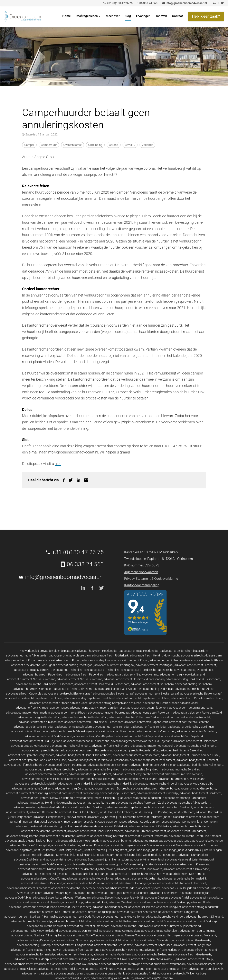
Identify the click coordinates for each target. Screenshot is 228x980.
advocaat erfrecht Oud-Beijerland (182, 736)
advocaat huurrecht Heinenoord (70, 746)
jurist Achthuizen (94, 850)
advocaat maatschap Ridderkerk (141, 798)
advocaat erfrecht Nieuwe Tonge (123, 950)
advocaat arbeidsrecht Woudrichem (75, 964)
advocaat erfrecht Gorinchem (73, 689)
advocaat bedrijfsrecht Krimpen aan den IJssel (190, 755)
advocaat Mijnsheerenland (147, 859)
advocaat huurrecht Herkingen (165, 917)
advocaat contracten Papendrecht (146, 722)
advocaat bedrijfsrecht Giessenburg (97, 798)
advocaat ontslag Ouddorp (34, 945)
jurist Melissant (125, 855)
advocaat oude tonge (178, 841)
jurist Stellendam (104, 855)
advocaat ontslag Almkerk (171, 969)
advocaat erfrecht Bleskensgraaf (201, 694)
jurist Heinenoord (203, 859)
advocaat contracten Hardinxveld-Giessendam (94, 722)
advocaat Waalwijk (121, 902)
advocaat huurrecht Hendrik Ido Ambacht (195, 836)
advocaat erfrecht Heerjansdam (170, 660)
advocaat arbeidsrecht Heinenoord (195, 741)
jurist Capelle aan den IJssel (109, 822)
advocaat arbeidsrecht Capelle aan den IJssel (34, 698)
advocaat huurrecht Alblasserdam (27, 655)
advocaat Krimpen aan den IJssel (69, 822)
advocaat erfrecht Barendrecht (187, 831)
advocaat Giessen (156, 898)
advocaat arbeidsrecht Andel (57, 969)
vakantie (147, 145)
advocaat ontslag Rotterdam (109, 836)
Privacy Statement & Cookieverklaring (151, 579)
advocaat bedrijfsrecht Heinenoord (201, 765)
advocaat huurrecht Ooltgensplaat (94, 912)
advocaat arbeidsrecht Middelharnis (137, 879)
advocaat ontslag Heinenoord (30, 746)
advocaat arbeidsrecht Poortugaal (33, 665)
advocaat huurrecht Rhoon (131, 660)
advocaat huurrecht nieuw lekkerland (182, 779)
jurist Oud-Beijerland (53, 864)
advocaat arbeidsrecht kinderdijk (36, 784)
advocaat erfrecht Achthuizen (153, 945)
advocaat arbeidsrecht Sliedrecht (195, 665)
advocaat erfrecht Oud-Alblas (24, 694)
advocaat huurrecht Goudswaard (132, 926)
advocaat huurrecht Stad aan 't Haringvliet (31, 917)
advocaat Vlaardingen (58, 893)
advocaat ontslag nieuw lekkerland (44, 779)
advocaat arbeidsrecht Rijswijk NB (153, 959)
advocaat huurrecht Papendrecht (44, 674)
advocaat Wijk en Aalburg (206, 898)
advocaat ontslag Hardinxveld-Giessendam (193, 679)
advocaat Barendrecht (44, 812)
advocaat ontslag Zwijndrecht (142, 769)
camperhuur (49, 145)
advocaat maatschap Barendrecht (185, 798)
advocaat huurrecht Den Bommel (50, 912)
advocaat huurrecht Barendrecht (145, 831)
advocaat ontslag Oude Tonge (82, 935)
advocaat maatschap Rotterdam (94, 803)
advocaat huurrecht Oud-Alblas (194, 689)
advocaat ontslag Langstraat (198, 931)
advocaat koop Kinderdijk (196, 784)
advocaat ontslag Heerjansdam (140, 651)
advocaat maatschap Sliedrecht (172, 807)
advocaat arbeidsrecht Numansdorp (41, 869)
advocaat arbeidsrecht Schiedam (34, 727)
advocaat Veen (26, 902)
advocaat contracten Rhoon (69, 713)
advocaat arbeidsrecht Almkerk (110, 959)
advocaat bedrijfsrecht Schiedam (108, 765)
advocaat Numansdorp (193, 855)
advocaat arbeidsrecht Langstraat (92, 874)
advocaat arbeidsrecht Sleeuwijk (119, 964)
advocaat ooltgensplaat (148, 841)
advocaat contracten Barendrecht (191, 708)
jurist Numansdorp (117, 859)
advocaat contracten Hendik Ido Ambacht (184, 717)
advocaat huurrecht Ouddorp (198, 921)
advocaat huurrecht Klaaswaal (46, 926)
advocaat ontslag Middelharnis (113, 940)
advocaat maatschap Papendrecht (129, 807)
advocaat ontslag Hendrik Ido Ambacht (30, 841)
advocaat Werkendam (77, 898)
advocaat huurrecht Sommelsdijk (31, 921)
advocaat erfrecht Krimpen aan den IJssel (42, 708)
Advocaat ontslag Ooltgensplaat (120, 931)
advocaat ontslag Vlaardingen (30, 731)
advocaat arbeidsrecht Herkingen (127, 883)
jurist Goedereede (147, 855)
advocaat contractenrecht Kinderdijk (156, 784)
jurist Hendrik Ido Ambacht (117, 812)
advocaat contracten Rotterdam (151, 713)
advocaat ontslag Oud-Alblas (155, 689)
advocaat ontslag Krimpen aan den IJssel (115, 703)
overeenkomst (73, 145)
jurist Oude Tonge (139, 850)
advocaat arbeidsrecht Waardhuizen (28, 964)
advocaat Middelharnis (66, 845)
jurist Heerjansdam (20, 817)
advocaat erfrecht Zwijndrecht (132, 774)
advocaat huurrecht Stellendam (117, 921)
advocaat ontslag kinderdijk (75, 784)
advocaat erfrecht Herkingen (163, 950)
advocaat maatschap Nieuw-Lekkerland (39, 807)
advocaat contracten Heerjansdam (28, 713)
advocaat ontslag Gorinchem (193, 684)
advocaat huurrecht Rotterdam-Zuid (85, 717)
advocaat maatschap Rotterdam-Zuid (140, 803)
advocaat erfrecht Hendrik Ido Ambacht (155, 655)
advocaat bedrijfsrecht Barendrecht (183, 750)
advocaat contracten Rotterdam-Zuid (132, 717)
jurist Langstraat (117, 850)
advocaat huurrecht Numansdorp (88, 926)
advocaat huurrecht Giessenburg (27, 793)
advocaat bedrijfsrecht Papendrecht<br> (51, 769)
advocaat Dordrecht (150, 817)
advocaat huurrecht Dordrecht (111, 788)
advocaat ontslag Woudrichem (134, 969)
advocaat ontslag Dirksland (35, 940)
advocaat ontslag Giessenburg (197, 788)
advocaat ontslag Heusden (72, 978)
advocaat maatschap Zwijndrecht (90, 774)
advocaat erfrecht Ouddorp (32, 959)
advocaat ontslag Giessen (21, 969)
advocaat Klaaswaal (178, 859)
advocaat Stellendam (176, 845)
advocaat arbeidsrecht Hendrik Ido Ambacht (95, 831)
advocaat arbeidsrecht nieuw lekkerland (177, 774)
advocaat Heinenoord (60, 859)
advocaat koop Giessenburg (118, 793)
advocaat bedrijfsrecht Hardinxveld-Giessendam (98, 760)
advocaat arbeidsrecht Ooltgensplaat (46, 874)
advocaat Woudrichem (148, 902)
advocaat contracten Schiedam (196, 731)
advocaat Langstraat (19, 850)
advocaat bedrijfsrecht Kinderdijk (158, 793)
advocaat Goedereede (148, 845)
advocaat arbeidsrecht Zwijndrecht (99, 769)
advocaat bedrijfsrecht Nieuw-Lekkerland (47, 798)
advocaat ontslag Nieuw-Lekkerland (182, 674)
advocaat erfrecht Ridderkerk (110, 655)
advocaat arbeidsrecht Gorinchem (152, 684)
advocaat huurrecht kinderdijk (113, 784)
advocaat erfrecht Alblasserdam (201, 655)
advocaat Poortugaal (108, 893)
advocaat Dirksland (94, 845)
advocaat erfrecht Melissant (74, 954)
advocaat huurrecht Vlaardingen (71, 731)
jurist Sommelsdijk (31, 855)
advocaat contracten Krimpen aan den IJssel (98, 708)
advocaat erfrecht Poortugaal (154, 665)
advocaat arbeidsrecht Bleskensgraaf (68, 694)
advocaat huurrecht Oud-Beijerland (138, 736)
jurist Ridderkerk (204, 807)
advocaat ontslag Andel (141, 973)
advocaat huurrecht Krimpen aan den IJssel (170, 703)
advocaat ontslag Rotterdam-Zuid (39, 717)
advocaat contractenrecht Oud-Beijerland (36, 741)
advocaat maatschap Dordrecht (85, 807)
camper (29, 145)
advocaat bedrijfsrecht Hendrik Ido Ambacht (84, 755)
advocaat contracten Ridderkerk (148, 708)
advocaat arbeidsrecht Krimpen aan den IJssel (59, 703)
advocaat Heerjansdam (48, 817)
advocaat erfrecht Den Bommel (114, 945)
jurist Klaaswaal (106, 864)
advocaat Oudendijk (177, 902)
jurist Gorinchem (208, 822)
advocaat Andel (179, 898)
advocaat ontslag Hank (110, 973)
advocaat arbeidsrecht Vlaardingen (192, 727)
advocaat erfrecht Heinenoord (111, 746)
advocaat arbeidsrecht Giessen (70, 959)
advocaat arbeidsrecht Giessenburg (154, 788)
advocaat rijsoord (149, 888)
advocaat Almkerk (96, 902)
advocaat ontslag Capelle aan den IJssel (89, 698)
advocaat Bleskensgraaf (195, 893)
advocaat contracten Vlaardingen (114, 731)
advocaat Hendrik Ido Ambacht (79, 812)
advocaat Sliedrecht (136, 893)
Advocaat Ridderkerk (114, 826)
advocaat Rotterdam (209, 812)
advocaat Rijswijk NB (131, 898)
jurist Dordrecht (126, 817)
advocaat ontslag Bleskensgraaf (113, 694)
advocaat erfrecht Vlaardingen (156, 731)
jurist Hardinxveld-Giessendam (81, 826)
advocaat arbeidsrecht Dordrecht (32, 788)
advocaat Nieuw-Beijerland (179, 888)
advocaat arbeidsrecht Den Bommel (183, 874)
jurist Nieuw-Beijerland (80, 864)
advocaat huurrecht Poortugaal (114, 665)
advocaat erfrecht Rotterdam (23, 660)
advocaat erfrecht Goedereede (192, 954)
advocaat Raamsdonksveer (110, 907)
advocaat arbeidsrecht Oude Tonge (43, 879)
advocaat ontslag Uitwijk (37, 973)
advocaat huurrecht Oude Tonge (79, 917)
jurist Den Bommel (45, 850)
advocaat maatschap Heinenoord (195, 746)
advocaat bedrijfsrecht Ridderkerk (43, 750)
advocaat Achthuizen (205, 845)
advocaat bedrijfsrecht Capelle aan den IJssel (38, 760)
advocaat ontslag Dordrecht (72, 788)
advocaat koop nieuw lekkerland (137, 779)
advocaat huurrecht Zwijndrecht (182, 769)
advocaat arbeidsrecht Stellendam (28, 888)
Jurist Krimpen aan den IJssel (28, 822)
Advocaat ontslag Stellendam (152, 940)
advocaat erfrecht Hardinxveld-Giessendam (102, 684)
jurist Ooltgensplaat (70, 850)
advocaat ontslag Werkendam (154, 978)
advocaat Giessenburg (47, 898)
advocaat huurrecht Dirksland (204, 917)
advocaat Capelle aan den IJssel (148, 822)
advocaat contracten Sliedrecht (189, 722)
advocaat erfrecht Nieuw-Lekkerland (79, 679)
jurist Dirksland (83, 855)
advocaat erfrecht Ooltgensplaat (72, 945)
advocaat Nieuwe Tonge (207, 841)
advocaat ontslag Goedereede (191, 940)
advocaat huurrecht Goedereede (158, 921)
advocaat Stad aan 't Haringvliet (30, 845)
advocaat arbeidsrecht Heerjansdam (79, 841)
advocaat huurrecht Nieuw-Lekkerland (31, 679)
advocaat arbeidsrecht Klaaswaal (188, 864)
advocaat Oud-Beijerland (29, 859)
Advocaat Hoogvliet (169, 907)
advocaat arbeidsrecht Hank (205, 964)
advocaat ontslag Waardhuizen (74, 973)
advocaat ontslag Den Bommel (78, 931)
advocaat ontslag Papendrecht (194, 670)
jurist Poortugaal (162, 812)
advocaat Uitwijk (73, 902)
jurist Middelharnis (189, 850)
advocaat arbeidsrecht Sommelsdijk (184, 879)
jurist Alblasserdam (176, 817)
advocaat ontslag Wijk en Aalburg (112, 978)
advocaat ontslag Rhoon (97, 660)
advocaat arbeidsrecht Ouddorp (117, 888)
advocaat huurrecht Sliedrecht (70, 670)
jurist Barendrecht (17, 812)
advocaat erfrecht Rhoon (207, 660)
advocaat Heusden (49, 902)
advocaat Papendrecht (164, 893)
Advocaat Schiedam (30, 893)
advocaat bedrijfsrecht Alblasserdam (136, 755)
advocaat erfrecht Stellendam (153, 954)
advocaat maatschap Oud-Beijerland (86, 741)
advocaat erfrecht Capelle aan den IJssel (196, 698)
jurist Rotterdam (184, 812)
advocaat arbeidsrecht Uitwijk (194, 959)
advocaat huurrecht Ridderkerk (192, 826)
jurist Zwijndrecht (75, 817)
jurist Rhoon (142, 812)
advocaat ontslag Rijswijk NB (94, 969)
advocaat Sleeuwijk (104, 898)
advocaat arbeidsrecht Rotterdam (68, 836)
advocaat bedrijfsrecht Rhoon (23, 765)
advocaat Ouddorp (209, 888)
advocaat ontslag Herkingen (162, 935)
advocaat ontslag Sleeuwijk (206, 969)
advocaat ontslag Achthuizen (160, 931)
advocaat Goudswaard (89, 859)
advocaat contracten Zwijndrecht (46, 774)
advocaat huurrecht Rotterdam (148, 836)
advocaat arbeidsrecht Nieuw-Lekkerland (132, 674)
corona (114, 145)
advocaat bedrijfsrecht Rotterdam (87, 750)
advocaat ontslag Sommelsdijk (73, 940)
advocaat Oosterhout (22, 907)
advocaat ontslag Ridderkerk (200, 907)
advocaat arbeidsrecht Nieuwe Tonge (90, 879)
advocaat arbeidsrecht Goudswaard (139, 869)
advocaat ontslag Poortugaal (75, 665)
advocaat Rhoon (83, 893)
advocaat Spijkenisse (142, 907)
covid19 (130, 145)
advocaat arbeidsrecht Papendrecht (150, 670)
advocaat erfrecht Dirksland (199, 950)
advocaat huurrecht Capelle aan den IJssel (143, 698)
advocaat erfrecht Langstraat (192, 945)
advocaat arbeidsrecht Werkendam (163, 964)
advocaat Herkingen (120, 845)
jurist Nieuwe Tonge (164, 850)
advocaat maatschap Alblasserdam (187, 803)
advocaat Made (47, 907)
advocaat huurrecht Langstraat (178, 912)
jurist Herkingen (212, 850)
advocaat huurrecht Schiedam (112, 727)
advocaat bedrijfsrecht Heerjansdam (31, 755)
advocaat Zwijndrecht (101, 817)
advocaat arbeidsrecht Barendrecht (44, 831)
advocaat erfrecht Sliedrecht (108, 670)
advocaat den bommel (117, 841)
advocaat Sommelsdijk (58, 855)
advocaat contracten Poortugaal (109, 713)
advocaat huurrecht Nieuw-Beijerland (34, 931)
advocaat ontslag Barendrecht (26, 836)
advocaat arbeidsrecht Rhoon (62, 660)
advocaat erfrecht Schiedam (150, 727)
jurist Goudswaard (154, 864)
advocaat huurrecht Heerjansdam (98, 651)
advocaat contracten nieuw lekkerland (91, 779)
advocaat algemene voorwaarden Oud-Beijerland (141, 741)
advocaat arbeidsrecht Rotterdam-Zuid (197, 713)
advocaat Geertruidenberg (75, 907)
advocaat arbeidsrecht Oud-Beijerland (48, 736)
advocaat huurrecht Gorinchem (33, 689)
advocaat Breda (201, 902)
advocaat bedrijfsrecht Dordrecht (201, 793)
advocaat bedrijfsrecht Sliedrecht (197, 760)
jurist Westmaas (28, 864)
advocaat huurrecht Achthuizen (137, 912)
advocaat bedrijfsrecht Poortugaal (65, 765)
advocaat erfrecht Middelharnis (113, 954)
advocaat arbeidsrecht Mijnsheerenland (90, 869)
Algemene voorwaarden (141, 572)
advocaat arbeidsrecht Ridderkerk (150, 826)
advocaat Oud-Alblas (18, 898)
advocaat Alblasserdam (204, 817)
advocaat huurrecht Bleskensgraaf (157, 694)
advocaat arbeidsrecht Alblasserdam (185, 651)
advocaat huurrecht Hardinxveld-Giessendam (44, 684)
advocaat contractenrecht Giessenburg (74, 793)
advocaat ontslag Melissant (199, 935)
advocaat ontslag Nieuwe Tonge (122, 935)
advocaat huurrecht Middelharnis (75, 921)
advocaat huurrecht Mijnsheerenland (178, 926)
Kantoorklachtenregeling (142, 585)
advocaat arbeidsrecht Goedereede (73, 888)
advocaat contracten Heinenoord (152, 746)
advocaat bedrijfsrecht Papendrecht (153, 760)
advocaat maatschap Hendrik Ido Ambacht (45, 803)
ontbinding (95, 145)
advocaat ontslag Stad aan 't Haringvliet (37, 935)
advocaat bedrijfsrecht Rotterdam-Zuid (135, 750)
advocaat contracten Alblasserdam (41, 722)
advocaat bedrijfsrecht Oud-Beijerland (154, 765)
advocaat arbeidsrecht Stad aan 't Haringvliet (178, 883)
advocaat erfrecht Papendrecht (86, 674)
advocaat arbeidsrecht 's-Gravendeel (186, 869)
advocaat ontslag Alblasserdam (70, 655)
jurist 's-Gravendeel (129, 864)
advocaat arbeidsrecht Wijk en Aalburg (182, 973)
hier (58, 464)
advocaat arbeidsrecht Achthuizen (137, 874)
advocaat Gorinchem (183, 822)
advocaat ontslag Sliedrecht (32, 670)
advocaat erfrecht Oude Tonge (82, 950)
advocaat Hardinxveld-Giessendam (38, 826)
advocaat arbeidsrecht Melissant (84, 883)
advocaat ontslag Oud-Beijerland (94, 736)
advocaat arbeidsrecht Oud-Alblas (114, 689)
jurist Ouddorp (168, 855)
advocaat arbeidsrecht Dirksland (42, 883)
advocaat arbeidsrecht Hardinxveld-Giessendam (134, 679)
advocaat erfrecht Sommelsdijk (36, 954)
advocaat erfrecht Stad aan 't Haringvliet (36, 950)
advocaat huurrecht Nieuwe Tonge (123, 917)
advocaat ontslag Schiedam (74, 727)
